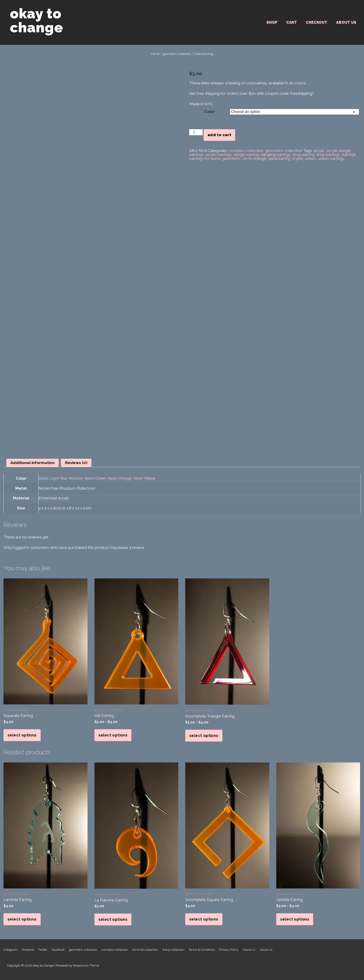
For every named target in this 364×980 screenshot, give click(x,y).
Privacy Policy (229, 950)
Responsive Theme (86, 965)
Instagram (11, 950)
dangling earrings (276, 155)
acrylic (319, 151)
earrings (349, 155)
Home (155, 54)
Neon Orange (120, 478)
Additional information (32, 463)
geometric (232, 158)
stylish (298, 158)
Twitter (43, 950)
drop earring (303, 155)
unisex (311, 158)
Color (210, 112)
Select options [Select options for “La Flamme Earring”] (113, 919)
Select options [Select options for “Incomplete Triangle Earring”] (204, 736)
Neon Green (95, 478)
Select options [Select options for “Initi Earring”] (113, 735)
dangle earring (246, 155)
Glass (43, 478)
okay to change (37, 20)
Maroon (76, 478)
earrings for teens (205, 158)
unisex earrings (331, 158)
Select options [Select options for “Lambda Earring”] (22, 919)
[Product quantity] (196, 132)
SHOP (272, 22)
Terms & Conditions (202, 950)
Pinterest (28, 950)
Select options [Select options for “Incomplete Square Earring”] (204, 919)
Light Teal (58, 478)
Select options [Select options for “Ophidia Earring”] (295, 919)
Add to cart (219, 135)
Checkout (317, 22)
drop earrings (328, 155)
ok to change (255, 158)
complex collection (246, 151)
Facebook (58, 950)
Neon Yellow (144, 478)
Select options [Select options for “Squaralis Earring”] (22, 735)
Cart (292, 22)
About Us (346, 22)
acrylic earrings (218, 155)
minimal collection (145, 950)
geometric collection (177, 54)
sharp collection (173, 950)
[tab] (32, 463)
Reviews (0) (76, 463)
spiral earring (279, 158)
